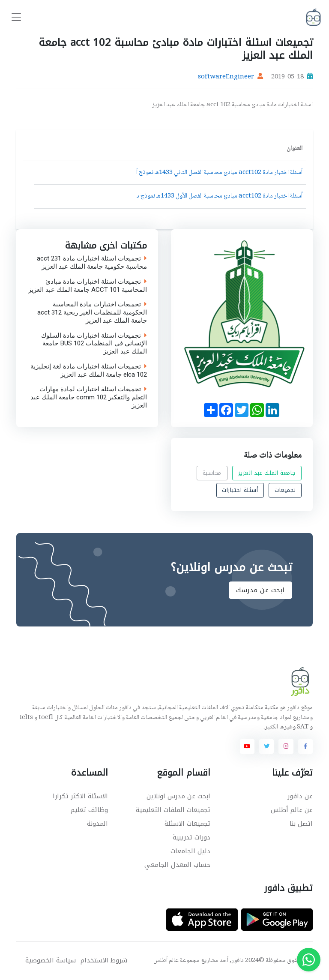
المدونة (97, 824)
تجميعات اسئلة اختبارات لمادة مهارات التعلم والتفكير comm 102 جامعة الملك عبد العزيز (89, 397)
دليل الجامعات (190, 851)
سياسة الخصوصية (51, 961)
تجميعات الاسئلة (187, 824)
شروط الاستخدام (104, 961)
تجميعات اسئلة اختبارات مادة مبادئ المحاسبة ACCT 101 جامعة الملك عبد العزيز (88, 286)
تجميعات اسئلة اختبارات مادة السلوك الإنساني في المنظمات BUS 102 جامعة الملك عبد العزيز (94, 343)
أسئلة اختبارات (240, 490)
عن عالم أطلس (292, 810)
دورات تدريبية (191, 837)
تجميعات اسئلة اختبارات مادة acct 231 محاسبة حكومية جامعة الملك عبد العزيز (92, 263)
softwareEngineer (226, 77)
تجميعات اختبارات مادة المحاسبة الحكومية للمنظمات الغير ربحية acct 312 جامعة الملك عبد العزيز (92, 312)
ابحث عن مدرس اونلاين (178, 796)
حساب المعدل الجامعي (177, 865)
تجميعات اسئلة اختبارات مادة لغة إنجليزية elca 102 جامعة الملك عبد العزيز (89, 371)
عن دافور (300, 796)
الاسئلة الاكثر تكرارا (80, 796)
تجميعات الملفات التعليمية (173, 810)
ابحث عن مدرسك (260, 590)
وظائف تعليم (89, 810)
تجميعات (285, 490)
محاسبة (212, 473)
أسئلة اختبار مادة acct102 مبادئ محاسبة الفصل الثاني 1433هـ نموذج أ (219, 173)
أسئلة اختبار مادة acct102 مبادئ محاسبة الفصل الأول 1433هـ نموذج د (219, 196)
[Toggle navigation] (16, 17)
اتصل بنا (301, 824)
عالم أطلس (166, 961)
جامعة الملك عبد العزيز (267, 473)
